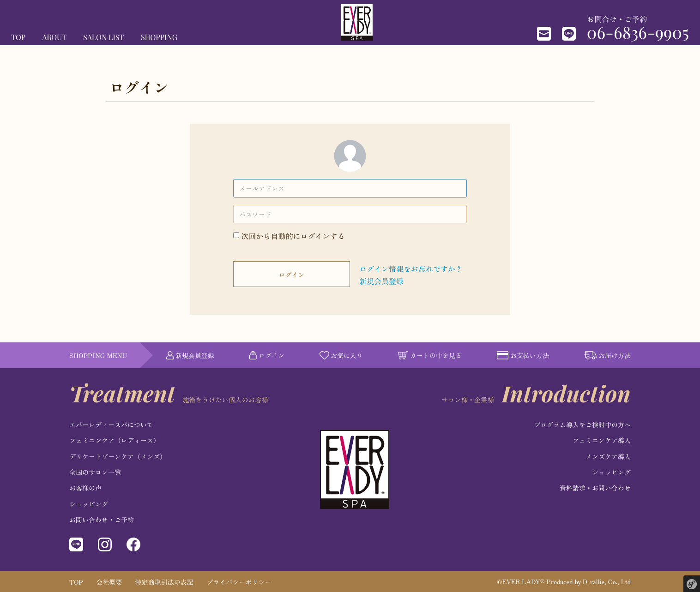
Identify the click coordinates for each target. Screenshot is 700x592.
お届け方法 (607, 355)
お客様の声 (85, 488)
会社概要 (109, 582)
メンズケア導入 (608, 456)
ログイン (292, 275)
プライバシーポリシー (239, 582)
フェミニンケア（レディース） (115, 440)
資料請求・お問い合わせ (595, 488)
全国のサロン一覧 (95, 472)
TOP (18, 37)
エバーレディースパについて (111, 425)
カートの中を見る (430, 355)
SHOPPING (159, 37)
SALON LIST (103, 37)
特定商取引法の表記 (164, 582)
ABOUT (54, 37)
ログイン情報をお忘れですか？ (411, 269)
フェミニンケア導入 (602, 440)
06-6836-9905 (638, 32)
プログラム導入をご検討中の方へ (582, 425)
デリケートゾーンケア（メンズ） (118, 456)
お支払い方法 (523, 355)
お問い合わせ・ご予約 (102, 520)
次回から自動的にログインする (293, 236)
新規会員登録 (381, 281)
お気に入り (341, 355)
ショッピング (89, 504)
